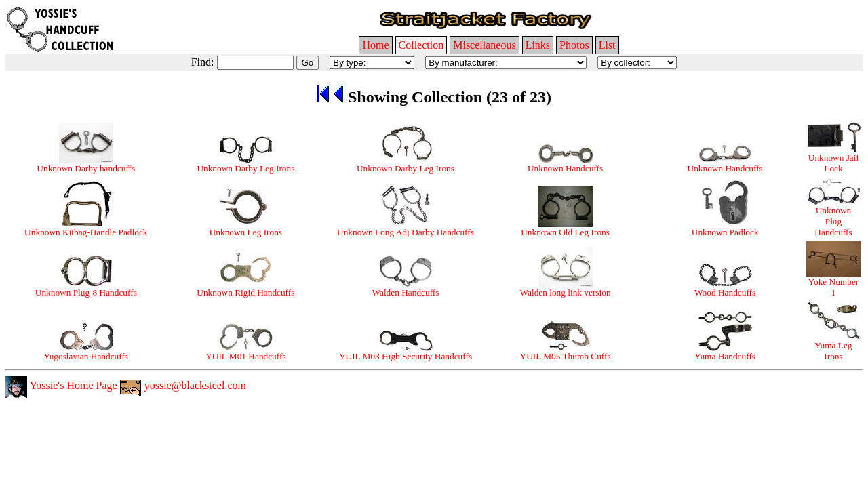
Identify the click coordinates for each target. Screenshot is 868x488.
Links (538, 45)
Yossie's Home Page (61, 385)
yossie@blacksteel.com (183, 385)
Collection (421, 45)
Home (375, 45)
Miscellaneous (484, 45)
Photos (574, 45)
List (607, 45)
